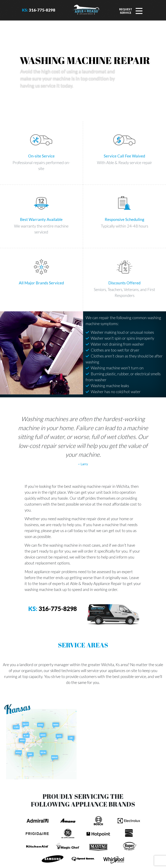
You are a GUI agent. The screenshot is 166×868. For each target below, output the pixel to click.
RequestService (126, 11)
